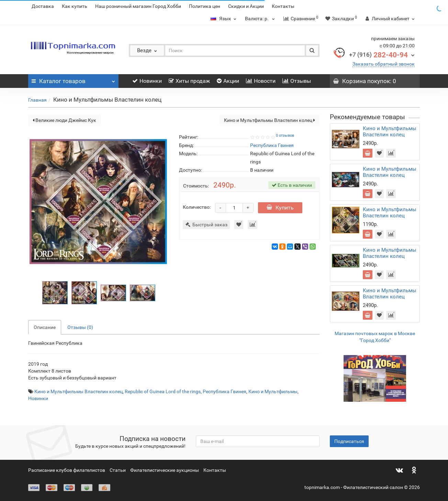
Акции (228, 81)
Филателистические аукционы (165, 470)
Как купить (75, 6)
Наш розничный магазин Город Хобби (138, 6)
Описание (45, 327)
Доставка (43, 6)
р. (261, 19)
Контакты (283, 6)
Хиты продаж (189, 81)
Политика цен (205, 6)
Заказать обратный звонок (384, 64)
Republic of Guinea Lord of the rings (163, 391)
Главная (37, 100)
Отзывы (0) (80, 327)
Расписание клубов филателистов (67, 470)
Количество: (197, 207)
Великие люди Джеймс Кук (64, 120)
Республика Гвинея (225, 391)
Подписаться (349, 441)
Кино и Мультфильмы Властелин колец (270, 120)
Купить (280, 208)
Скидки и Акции (246, 6)
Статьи (118, 470)
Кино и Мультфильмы (273, 391)
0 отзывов (285, 135)
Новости (261, 81)
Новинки (147, 81)
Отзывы (297, 81)
